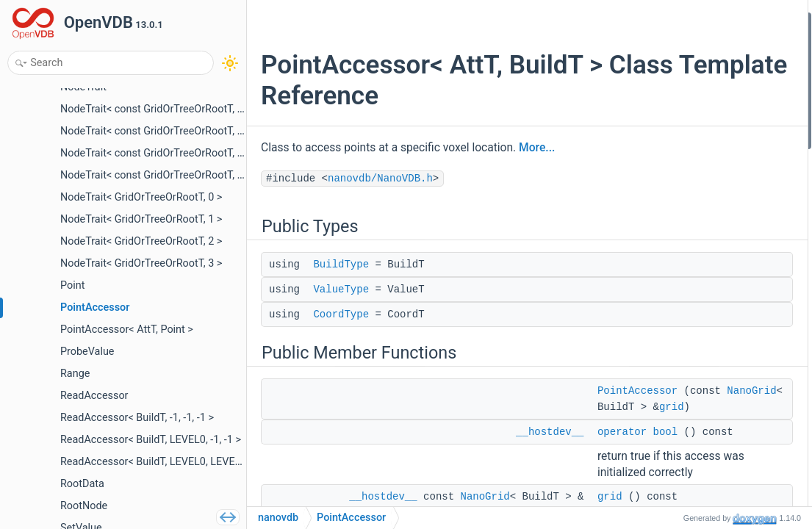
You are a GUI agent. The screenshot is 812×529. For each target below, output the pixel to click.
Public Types (669, 21)
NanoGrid (622, 423)
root (661, 238)
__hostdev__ (550, 481)
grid (616, 456)
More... (537, 148)
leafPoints (675, 198)
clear (664, 296)
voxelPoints (678, 218)
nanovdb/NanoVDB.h (380, 179)
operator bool (682, 139)
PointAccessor (685, 119)
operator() (675, 375)
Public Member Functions (697, 100)
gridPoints (675, 178)
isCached (673, 316)
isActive (670, 435)
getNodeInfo (680, 415)
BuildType (341, 264)
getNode (671, 258)
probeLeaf (675, 474)
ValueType (341, 289)
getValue (672, 336)
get (660, 493)
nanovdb (278, 518)
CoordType (341, 314)
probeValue (678, 454)
